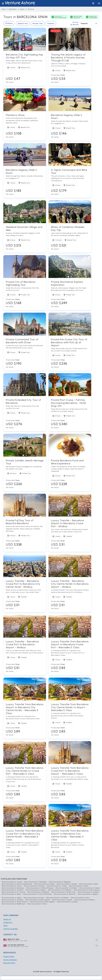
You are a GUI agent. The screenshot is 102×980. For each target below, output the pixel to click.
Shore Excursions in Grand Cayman (87, 890)
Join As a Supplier (11, 929)
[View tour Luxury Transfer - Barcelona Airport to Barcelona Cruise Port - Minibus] (70, 534)
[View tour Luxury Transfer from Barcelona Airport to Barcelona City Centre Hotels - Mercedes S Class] (70, 847)
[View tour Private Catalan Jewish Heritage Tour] (25, 474)
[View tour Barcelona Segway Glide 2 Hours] (70, 126)
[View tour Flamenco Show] (25, 126)
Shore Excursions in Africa (37, 904)
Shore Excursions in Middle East (13, 904)
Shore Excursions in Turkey (57, 886)
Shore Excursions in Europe (34, 898)
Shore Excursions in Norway (34, 886)
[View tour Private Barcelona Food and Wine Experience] (70, 474)
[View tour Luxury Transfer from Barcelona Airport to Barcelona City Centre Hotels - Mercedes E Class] (25, 720)
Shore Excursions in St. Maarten (60, 890)
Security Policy (9, 963)
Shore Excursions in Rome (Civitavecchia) (17, 884)
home (3, 9)
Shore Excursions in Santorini (65, 894)
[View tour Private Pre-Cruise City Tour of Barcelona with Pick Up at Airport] (70, 353)
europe (22, 9)
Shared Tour (23, 23)
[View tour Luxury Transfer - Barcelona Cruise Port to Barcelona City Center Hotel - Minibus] (25, 595)
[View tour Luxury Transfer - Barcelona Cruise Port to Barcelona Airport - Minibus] (25, 656)
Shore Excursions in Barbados (38, 892)
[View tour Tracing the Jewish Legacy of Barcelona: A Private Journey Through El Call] (70, 68)
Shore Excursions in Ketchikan (35, 882)
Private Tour (38, 23)
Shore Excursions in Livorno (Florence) (37, 894)
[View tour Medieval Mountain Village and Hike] (25, 238)
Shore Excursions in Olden (11, 894)
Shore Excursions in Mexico (84, 900)
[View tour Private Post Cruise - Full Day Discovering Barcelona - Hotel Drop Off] (70, 414)
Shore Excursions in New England (42, 902)
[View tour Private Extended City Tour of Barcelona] (25, 414)
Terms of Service (10, 960)
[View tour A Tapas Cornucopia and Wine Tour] (70, 182)
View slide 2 (26, 49)
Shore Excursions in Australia (12, 900)
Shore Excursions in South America (15, 902)
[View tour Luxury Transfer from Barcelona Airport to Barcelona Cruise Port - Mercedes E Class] (70, 656)
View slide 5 (76, 49)
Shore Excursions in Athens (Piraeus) (40, 888)
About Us (7, 919)
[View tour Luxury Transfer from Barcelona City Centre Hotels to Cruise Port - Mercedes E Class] (25, 783)
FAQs (5, 926)
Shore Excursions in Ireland (89, 888)
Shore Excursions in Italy (88, 884)
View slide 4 (73, 49)
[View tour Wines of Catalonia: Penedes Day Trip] (70, 238)
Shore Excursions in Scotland (67, 888)
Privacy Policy (9, 957)
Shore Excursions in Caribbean (58, 898)
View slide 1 (23, 49)
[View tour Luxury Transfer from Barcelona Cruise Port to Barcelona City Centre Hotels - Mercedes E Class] (25, 847)
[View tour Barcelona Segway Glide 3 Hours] (25, 182)
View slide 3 (70, 49)
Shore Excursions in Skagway (60, 882)
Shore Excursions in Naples (88, 894)
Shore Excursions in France (12, 886)
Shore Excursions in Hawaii (62, 900)
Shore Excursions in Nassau (36, 890)
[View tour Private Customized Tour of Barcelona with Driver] (25, 353)
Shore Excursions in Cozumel (12, 890)
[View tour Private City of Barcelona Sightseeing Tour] (25, 294)
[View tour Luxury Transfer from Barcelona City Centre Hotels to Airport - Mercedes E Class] (70, 720)
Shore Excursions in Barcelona (13, 888)
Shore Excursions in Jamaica (88, 892)
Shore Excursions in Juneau (12, 882)
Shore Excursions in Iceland (45, 884)
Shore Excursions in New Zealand (38, 900)
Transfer (51, 23)
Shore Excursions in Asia (80, 898)
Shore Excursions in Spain (79, 886)
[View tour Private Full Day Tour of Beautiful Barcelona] (25, 534)
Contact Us (8, 922)
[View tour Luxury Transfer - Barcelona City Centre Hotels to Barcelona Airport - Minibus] (70, 595)
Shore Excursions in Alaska (12, 898)
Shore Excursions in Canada (67, 902)
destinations (13, 9)
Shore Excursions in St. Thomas (13, 892)
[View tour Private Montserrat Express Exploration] (70, 294)
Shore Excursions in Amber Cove (63, 892)
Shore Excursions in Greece (67, 884)
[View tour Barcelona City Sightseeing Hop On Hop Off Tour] (25, 68)
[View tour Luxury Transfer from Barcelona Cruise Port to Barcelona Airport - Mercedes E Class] (70, 783)
